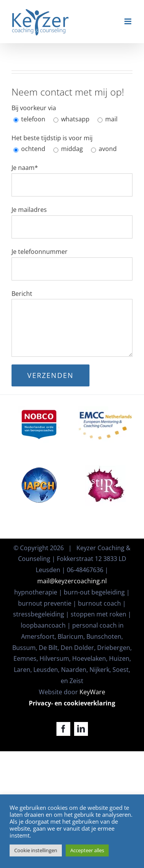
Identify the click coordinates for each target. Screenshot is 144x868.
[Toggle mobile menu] (128, 21)
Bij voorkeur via (34, 108)
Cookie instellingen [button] (36, 850)
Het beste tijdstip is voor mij (52, 138)
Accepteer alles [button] (87, 850)
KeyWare (92, 692)
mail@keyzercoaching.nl (72, 581)
